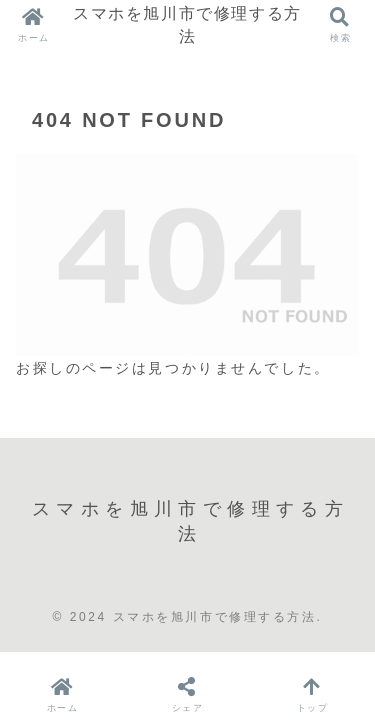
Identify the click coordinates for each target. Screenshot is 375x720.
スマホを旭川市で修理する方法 (187, 24)
